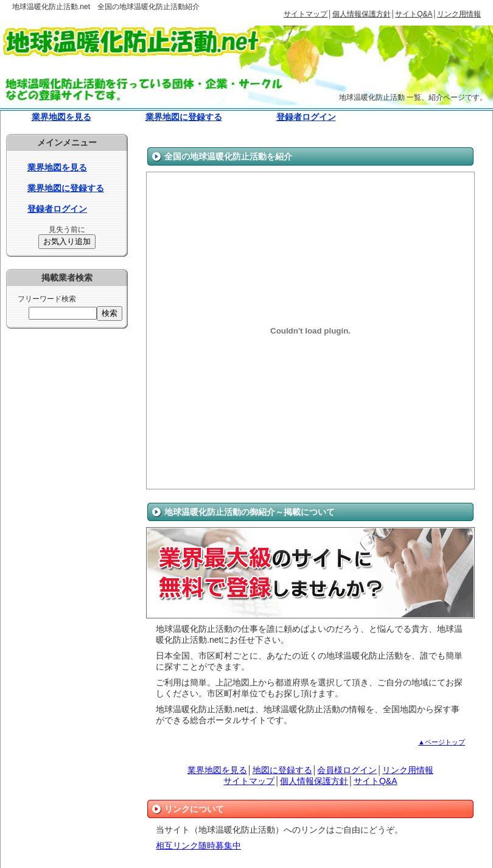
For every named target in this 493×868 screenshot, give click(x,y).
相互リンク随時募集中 (198, 845)
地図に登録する (282, 770)
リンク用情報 (459, 14)
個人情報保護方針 (362, 14)
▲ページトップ (442, 742)
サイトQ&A (414, 14)
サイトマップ (306, 14)
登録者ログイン (306, 117)
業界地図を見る (61, 117)
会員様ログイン (347, 770)
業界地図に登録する (184, 117)
